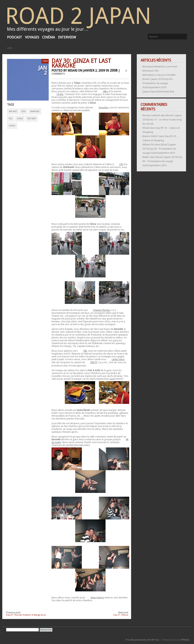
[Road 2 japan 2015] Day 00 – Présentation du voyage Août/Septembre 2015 (158, 83)
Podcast (14, 37)
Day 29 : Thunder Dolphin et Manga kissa (26, 615)
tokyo (12, 126)
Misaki (146, 128)
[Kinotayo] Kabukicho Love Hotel (160, 67)
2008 (10, 48)
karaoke (35, 111)
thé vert (32, 119)
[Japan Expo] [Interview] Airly (158, 92)
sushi (20, 119)
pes (11, 119)
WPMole (185, 640)
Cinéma (48, 37)
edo (24, 111)
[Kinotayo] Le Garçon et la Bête (159, 75)
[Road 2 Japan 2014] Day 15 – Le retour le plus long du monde (162, 120)
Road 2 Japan (78, 16)
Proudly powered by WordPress (142, 640)
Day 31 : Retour (121, 615)
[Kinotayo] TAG (151, 71)
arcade (13, 111)
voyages (32, 37)
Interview (67, 37)
